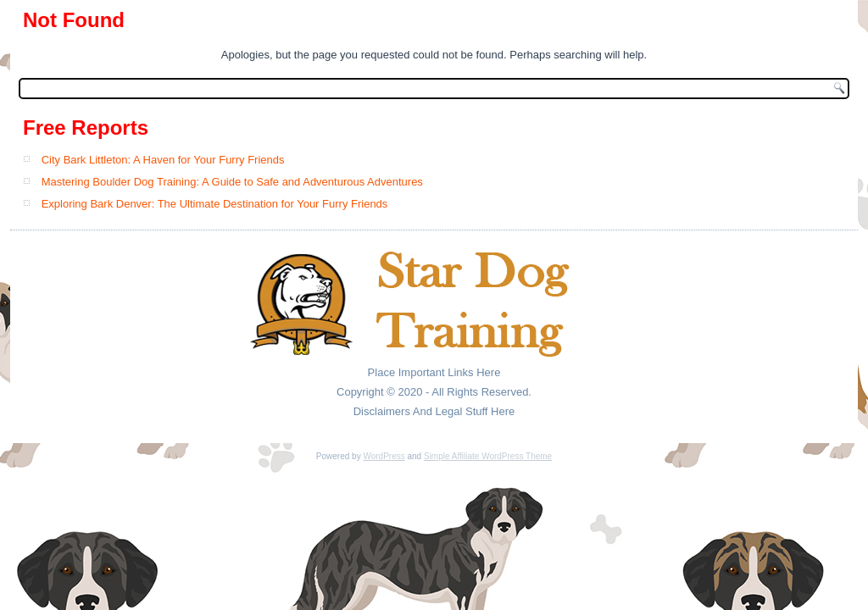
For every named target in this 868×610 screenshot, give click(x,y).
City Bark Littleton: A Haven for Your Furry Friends (163, 160)
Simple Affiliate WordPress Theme (488, 456)
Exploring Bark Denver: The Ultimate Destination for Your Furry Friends (215, 204)
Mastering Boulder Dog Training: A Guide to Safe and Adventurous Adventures (232, 182)
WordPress (384, 456)
